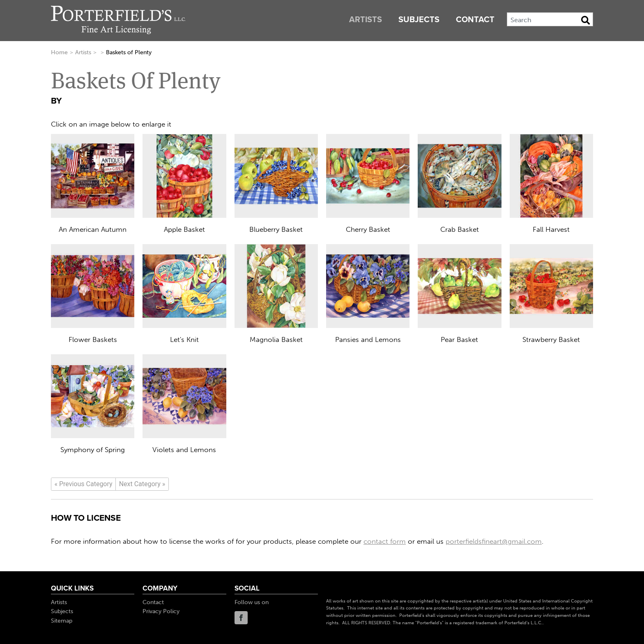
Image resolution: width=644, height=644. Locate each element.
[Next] (142, 484)
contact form (385, 541)
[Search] (550, 19)
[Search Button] (585, 20)
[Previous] (83, 484)
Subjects (419, 20)
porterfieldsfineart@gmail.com (494, 541)
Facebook (241, 618)
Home (59, 52)
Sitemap (62, 621)
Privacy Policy (161, 611)
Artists (366, 20)
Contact (475, 20)
